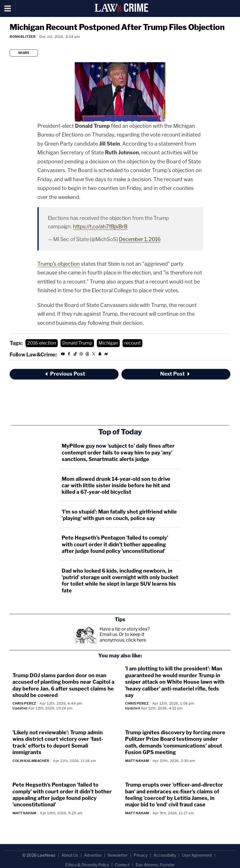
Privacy (141, 855)
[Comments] (10, 44)
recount (132, 343)
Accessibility (165, 855)
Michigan (108, 343)
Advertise (93, 855)
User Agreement (197, 855)
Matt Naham (137, 761)
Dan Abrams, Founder (155, 865)
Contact (122, 865)
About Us (70, 855)
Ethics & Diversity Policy (87, 865)
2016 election (42, 343)
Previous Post (65, 374)
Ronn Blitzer (23, 37)
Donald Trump (77, 343)
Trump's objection (59, 264)
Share (24, 53)
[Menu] (8, 8)
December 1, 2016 (140, 239)
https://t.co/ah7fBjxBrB (100, 227)
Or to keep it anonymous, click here (123, 637)
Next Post (175, 374)
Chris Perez (24, 703)
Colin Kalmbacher (31, 761)
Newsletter (118, 855)
